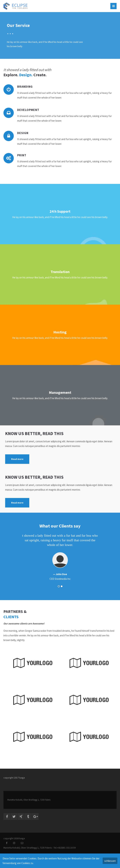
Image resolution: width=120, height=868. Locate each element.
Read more (17, 459)
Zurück (10, 559)
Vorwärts (109, 559)
